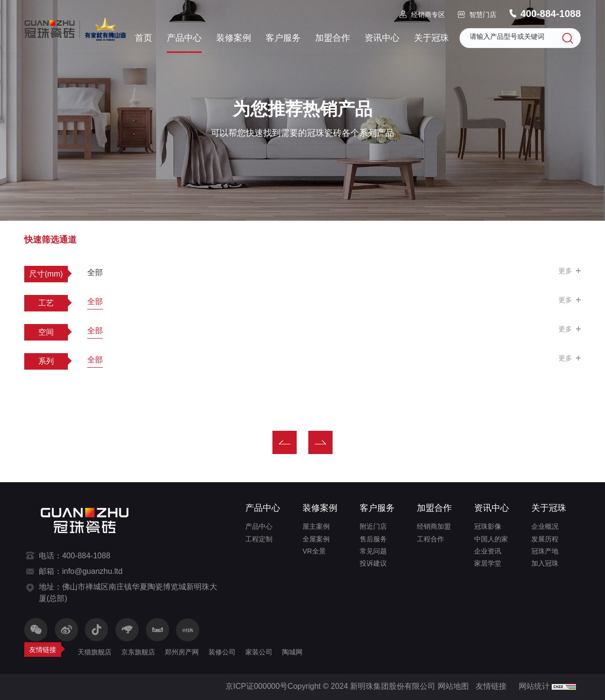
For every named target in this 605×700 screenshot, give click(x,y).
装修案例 (234, 38)
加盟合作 (333, 38)
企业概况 (545, 526)
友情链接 (491, 686)
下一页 (320, 442)
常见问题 (373, 551)
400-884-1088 (551, 14)
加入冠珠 (545, 563)
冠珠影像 (488, 526)
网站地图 (453, 686)
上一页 (285, 442)
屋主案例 (316, 526)
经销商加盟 (434, 526)
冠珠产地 (545, 551)
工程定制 (259, 539)
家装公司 (259, 652)
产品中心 (184, 38)
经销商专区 (428, 15)
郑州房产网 (182, 652)
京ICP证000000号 (256, 686)
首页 (143, 38)
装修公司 (222, 652)
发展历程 (545, 539)
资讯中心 (382, 38)
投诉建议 (373, 563)
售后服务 (373, 539)
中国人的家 (491, 539)
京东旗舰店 (138, 652)
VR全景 (314, 551)
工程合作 (430, 539)
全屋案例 (316, 539)
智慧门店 (483, 15)
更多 (565, 271)
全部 (95, 272)
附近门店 (373, 526)
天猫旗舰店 (95, 652)
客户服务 (283, 38)
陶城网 (292, 652)
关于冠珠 (431, 38)
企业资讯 (488, 551)
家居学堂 (488, 563)
